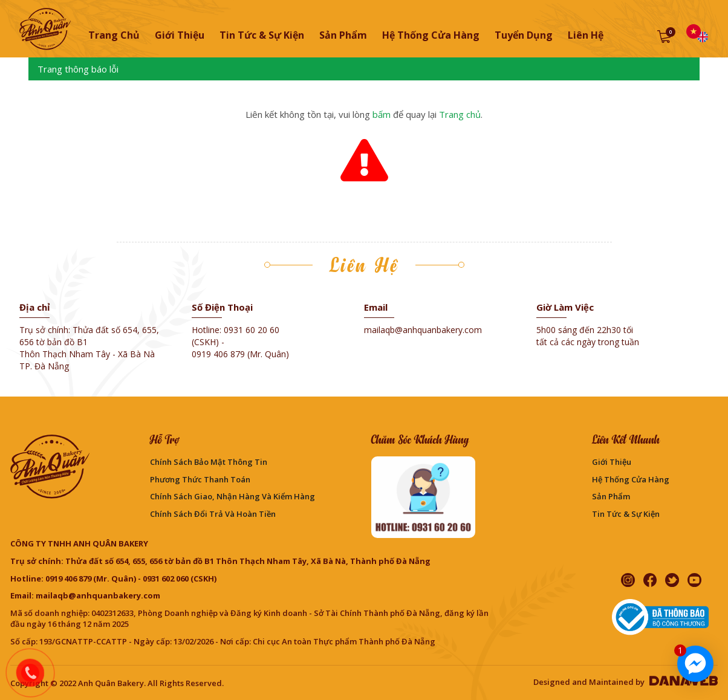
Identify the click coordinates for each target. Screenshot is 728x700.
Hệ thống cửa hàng (631, 479)
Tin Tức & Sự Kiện (626, 514)
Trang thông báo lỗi (78, 69)
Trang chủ (114, 35)
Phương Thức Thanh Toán (200, 479)
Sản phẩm (611, 496)
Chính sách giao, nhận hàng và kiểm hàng (232, 496)
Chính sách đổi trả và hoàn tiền (213, 514)
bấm (382, 114)
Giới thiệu (612, 462)
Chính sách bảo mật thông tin (209, 462)
